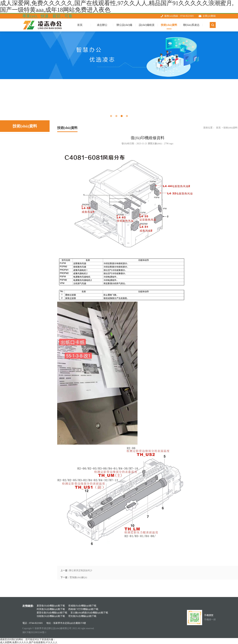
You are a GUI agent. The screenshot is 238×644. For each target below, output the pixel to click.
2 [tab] (116, 116)
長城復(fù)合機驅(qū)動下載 (82, 606)
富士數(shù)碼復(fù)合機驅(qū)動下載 (89, 613)
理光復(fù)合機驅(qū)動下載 (82, 616)
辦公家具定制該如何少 (81, 570)
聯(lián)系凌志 (191, 25)
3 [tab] (122, 116)
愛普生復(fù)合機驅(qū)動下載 (52, 613)
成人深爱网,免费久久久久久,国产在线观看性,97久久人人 (29, 642)
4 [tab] (127, 116)
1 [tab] (111, 116)
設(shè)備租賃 (147, 25)
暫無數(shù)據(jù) (78, 577)
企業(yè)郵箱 (209, 16)
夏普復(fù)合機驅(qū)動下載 (51, 606)
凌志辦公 (102, 25)
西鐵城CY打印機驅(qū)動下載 (83, 609)
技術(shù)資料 (169, 25)
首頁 (218, 128)
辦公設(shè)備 (124, 25)
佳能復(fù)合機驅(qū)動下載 (51, 616)
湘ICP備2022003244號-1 (34, 632)
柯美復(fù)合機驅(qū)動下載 (51, 609)
